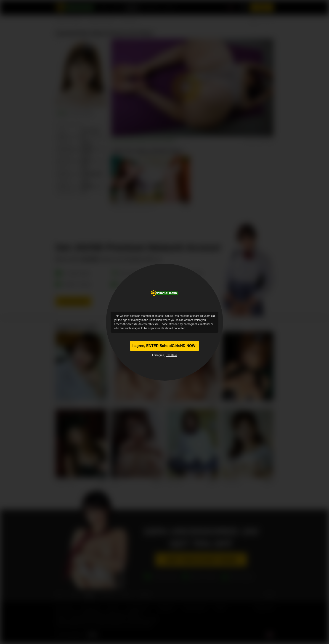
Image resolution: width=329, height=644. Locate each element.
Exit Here (171, 356)
